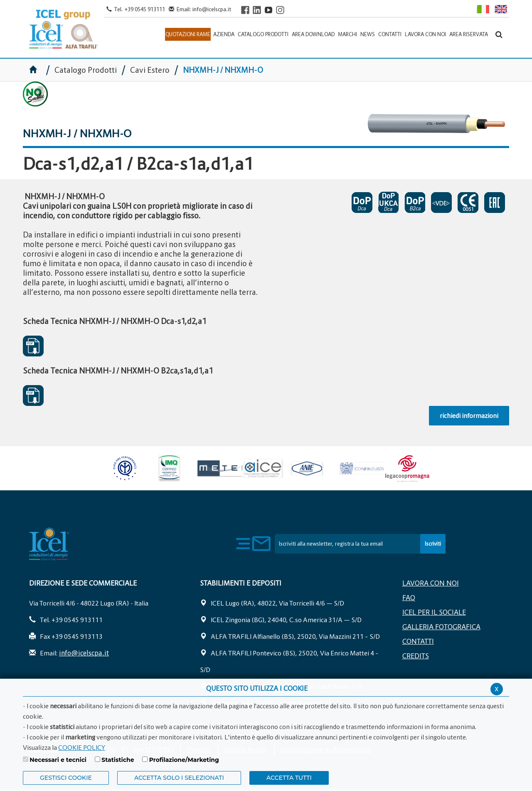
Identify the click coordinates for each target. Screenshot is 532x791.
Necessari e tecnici (58, 760)
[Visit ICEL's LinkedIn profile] (257, 10)
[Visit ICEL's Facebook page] (245, 10)
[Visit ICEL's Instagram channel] (280, 10)
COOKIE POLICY (82, 747)
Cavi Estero (150, 70)
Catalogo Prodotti (86, 70)
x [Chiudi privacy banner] (497, 688)
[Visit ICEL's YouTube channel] (268, 10)
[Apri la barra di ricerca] (499, 34)
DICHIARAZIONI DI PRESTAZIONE (362, 203)
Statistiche (118, 760)
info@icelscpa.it (212, 9)
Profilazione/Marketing (184, 760)
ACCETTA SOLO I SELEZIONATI (179, 778)
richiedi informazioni (469, 415)
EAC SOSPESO (495, 203)
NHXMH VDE (441, 203)
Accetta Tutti (289, 778)
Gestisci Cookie (66, 778)
